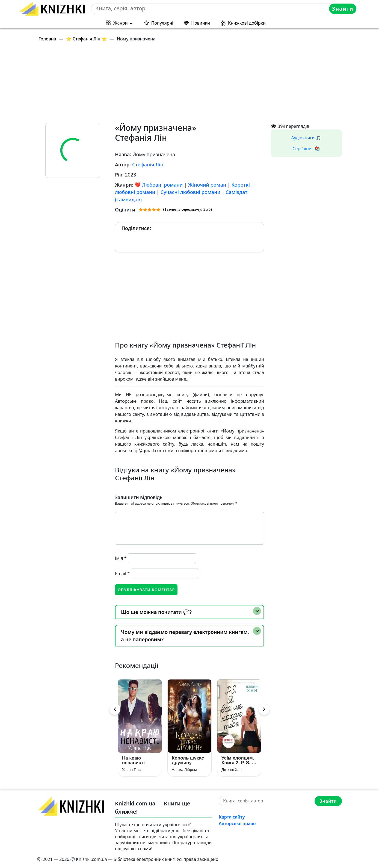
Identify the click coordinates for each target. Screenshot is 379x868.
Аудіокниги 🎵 (306, 138)
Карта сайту (232, 817)
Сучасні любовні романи (190, 192)
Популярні (162, 23)
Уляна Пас (131, 770)
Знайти (343, 9)
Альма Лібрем (184, 770)
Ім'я (121, 558)
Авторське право (237, 823)
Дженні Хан (232, 770)
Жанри (121, 23)
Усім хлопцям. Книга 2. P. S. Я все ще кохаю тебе (238, 760)
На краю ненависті (133, 760)
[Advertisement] (193, 85)
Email (122, 573)
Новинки (201, 23)
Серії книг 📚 (306, 149)
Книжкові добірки (247, 23)
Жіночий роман (207, 185)
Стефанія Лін (148, 164)
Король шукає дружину (188, 760)
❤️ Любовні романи (159, 185)
